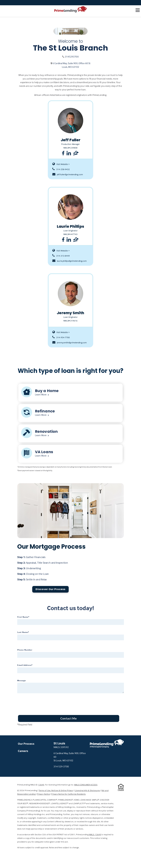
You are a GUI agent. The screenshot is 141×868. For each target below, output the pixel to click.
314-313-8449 (61, 256)
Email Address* (25, 665)
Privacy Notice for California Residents (68, 794)
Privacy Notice (43, 794)
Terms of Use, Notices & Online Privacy (56, 790)
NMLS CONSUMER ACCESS (86, 785)
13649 (41, 785)
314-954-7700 (61, 337)
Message (22, 680)
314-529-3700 (61, 766)
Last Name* (23, 632)
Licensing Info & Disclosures (87, 790)
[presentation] (40, 703)
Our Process (26, 744)
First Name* (23, 617)
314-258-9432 (61, 169)
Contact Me (69, 718)
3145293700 (72, 57)
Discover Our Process (50, 589)
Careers (23, 751)
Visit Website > (61, 164)
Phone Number (25, 650)
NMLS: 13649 (95, 834)
